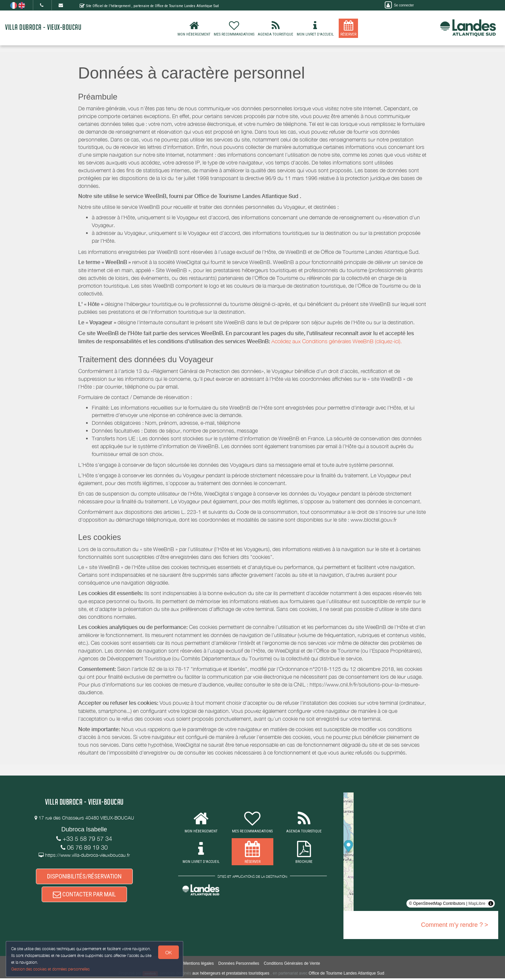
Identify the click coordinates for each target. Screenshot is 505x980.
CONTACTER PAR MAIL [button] (84, 899)
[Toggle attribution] (491, 903)
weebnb (150, 975)
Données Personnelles (239, 965)
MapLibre (477, 903)
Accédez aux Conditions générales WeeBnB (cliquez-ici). (336, 341)
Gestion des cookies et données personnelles (51, 969)
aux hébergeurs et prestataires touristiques (231, 975)
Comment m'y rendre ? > (455, 925)
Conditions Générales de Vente (292, 965)
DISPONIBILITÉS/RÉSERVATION (84, 878)
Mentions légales (198, 965)
